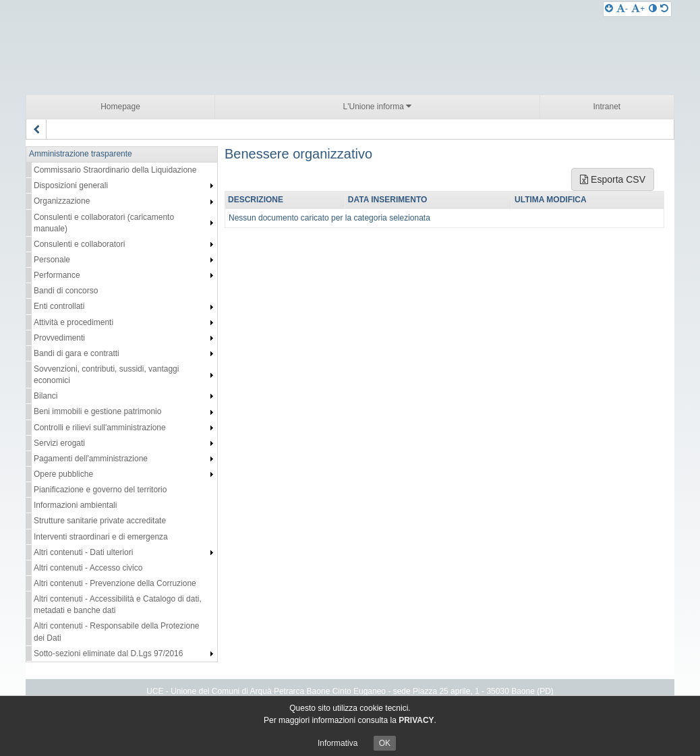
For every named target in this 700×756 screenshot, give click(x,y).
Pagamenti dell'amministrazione (91, 459)
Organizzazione (62, 201)
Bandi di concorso (66, 291)
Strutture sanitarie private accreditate (100, 521)
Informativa (338, 743)
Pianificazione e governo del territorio (100, 490)
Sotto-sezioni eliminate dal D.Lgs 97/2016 (108, 653)
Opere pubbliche (63, 474)
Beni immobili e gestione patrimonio (97, 411)
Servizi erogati (59, 443)
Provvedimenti (59, 338)
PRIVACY (416, 720)
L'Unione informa (378, 106)
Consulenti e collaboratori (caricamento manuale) (104, 223)
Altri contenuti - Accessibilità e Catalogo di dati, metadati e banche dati (118, 605)
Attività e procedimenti (74, 322)
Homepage (120, 107)
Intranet (607, 107)
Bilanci (46, 396)
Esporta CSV (613, 179)
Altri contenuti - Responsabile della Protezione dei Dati (116, 632)
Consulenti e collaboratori (79, 244)
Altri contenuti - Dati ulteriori (83, 552)
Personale (52, 260)
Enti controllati (59, 306)
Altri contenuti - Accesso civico (88, 568)
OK (385, 743)
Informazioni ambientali (75, 505)
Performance (57, 275)
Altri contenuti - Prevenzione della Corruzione (115, 583)
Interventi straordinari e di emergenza (101, 537)
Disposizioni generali (71, 185)
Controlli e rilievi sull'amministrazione (100, 428)
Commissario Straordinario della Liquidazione (115, 170)
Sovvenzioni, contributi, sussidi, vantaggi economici (106, 375)
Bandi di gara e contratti (77, 353)
